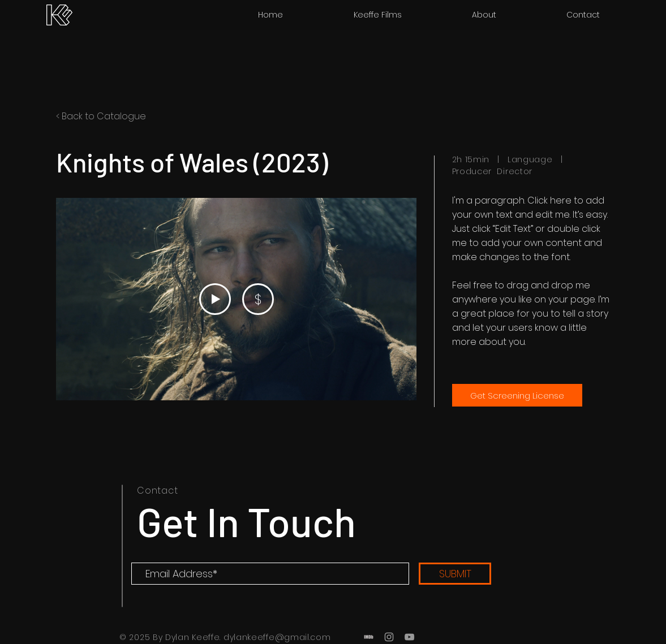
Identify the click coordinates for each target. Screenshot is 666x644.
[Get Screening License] (517, 395)
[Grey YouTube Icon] (409, 637)
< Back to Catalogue (101, 116)
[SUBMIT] (455, 574)
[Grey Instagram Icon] (389, 637)
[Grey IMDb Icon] (369, 637)
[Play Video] (214, 299)
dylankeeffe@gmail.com (277, 637)
